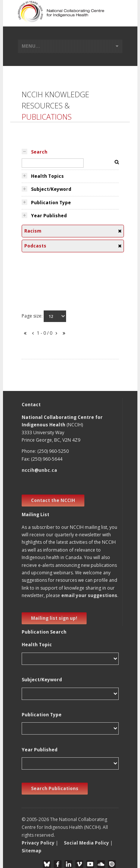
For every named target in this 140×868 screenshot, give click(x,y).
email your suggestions (89, 595)
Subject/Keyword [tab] (51, 189)
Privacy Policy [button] (38, 843)
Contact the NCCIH (53, 500)
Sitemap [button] (32, 851)
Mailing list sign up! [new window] (54, 618)
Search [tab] (39, 152)
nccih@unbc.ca (39, 470)
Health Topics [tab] (47, 176)
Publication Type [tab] (51, 203)
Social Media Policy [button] (86, 843)
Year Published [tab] (49, 216)
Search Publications (55, 788)
